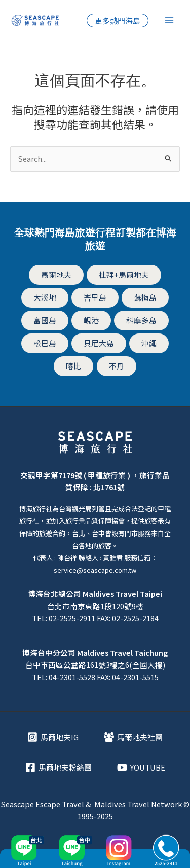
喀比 (73, 366)
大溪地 (45, 297)
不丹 (117, 366)
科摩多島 (141, 320)
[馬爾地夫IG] (53, 737)
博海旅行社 (36, 508)
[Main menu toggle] (169, 20)
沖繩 (149, 343)
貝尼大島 (99, 343)
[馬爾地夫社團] (133, 737)
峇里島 (95, 297)
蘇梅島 (145, 297)
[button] (118, 21)
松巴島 (45, 343)
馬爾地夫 (56, 274)
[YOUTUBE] (141, 767)
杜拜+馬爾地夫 (124, 274)
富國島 (45, 320)
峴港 (91, 320)
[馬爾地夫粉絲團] (59, 767)
